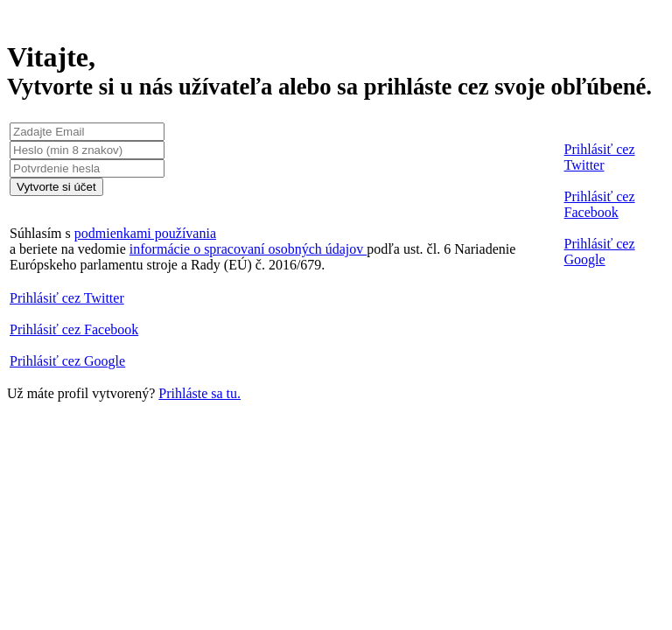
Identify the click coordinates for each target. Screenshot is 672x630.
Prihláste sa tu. (199, 393)
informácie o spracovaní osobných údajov (248, 249)
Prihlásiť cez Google (600, 252)
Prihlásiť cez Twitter (600, 157)
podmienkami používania (145, 233)
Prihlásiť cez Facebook (600, 204)
